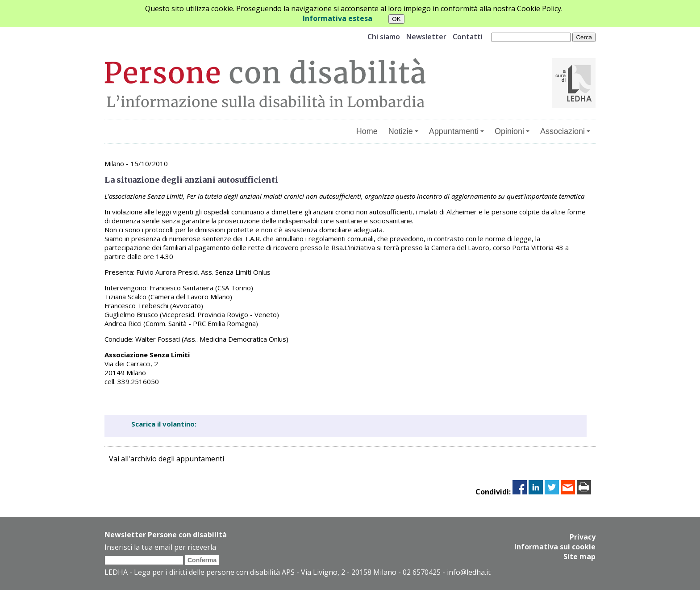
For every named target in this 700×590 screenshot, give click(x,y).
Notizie (403, 131)
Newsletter (426, 37)
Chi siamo (384, 37)
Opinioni (512, 131)
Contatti (468, 37)
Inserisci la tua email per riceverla (160, 547)
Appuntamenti (456, 131)
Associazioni (565, 131)
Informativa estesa (337, 18)
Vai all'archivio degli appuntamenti (167, 459)
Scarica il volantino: (164, 424)
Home (367, 131)
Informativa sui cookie (555, 547)
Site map (579, 557)
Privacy (583, 537)
